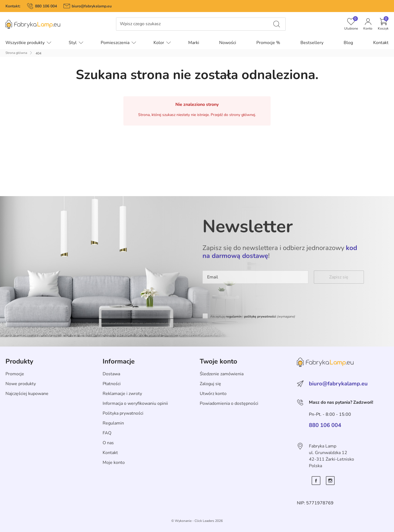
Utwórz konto (213, 394)
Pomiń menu (12, 28)
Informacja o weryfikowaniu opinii (135, 403)
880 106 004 (46, 6)
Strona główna (16, 53)
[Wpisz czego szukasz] (277, 24)
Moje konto (114, 463)
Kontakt (110, 453)
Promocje (15, 374)
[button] (383, 24)
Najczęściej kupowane (27, 394)
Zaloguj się (210, 384)
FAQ (107, 433)
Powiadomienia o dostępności (229, 403)
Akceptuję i (253, 316)
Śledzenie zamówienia (222, 374)
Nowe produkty (21, 384)
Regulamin (113, 423)
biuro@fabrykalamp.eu (92, 6)
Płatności (112, 384)
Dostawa (111, 374)
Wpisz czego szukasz (140, 24)
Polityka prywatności (123, 413)
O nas (108, 443)
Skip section (17, 349)
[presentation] (244, 300)
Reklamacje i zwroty (122, 394)
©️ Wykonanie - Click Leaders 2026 (197, 521)
